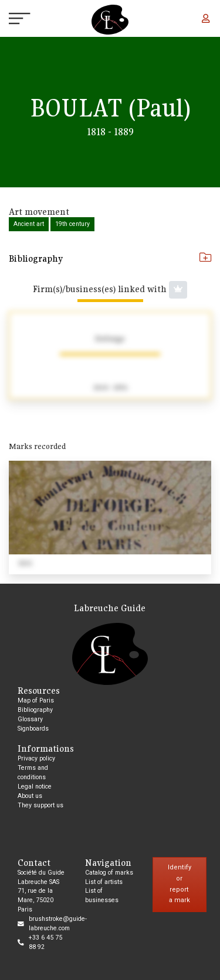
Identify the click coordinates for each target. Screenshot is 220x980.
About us (30, 796)
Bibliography (110, 258)
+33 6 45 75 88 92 (45, 942)
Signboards (33, 729)
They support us (40, 805)
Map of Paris (36, 700)
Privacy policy (36, 758)
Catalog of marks (109, 873)
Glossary (30, 719)
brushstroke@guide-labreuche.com (58, 924)
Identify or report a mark (180, 884)
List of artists (104, 882)
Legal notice (35, 787)
